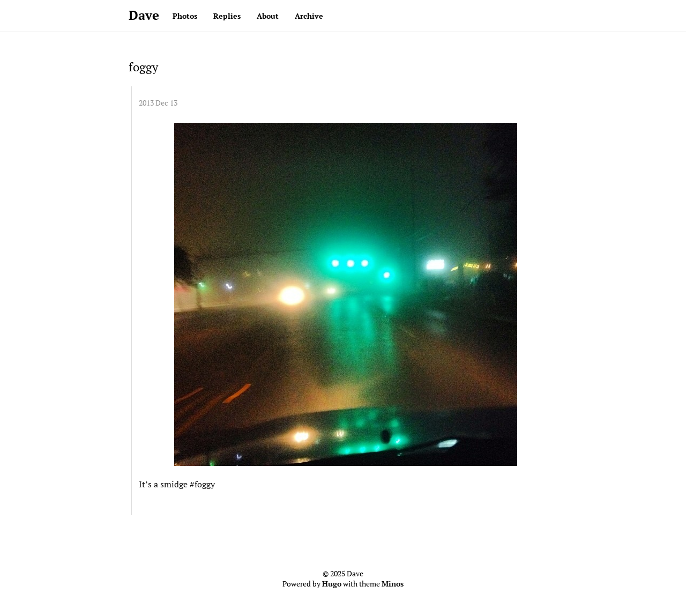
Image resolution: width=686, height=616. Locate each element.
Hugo (332, 584)
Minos (393, 584)
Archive (309, 16)
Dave (144, 15)
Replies (227, 16)
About (268, 16)
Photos (185, 16)
